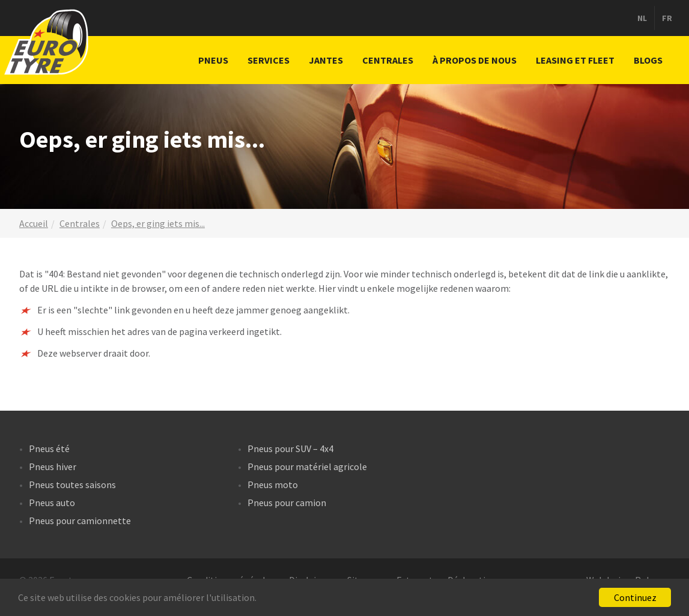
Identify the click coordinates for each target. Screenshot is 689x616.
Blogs (648, 60)
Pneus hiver (53, 467)
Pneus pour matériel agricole (307, 467)
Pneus (213, 60)
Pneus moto (273, 485)
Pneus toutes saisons (72, 485)
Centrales (388, 60)
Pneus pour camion (287, 503)
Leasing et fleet (575, 60)
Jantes (326, 60)
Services (269, 60)
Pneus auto (52, 503)
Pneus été (49, 448)
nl (642, 18)
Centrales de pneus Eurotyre (48, 42)
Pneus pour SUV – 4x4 (290, 448)
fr (667, 18)
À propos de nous (475, 60)
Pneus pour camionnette (80, 521)
